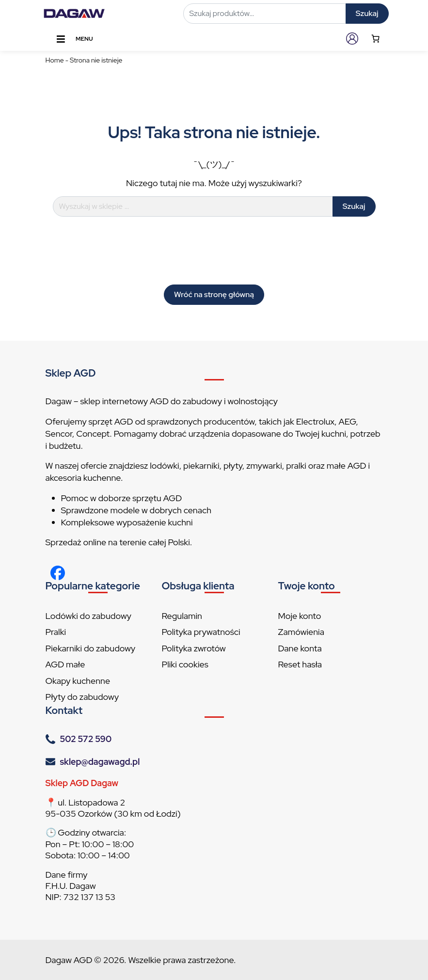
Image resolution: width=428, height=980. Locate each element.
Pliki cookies (185, 664)
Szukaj (367, 13)
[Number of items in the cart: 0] (375, 39)
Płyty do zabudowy (82, 697)
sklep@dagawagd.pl (100, 762)
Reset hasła (300, 664)
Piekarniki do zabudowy (91, 648)
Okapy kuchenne (78, 681)
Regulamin (182, 616)
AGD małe (65, 664)
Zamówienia (301, 632)
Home (55, 60)
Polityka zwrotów (194, 648)
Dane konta (300, 648)
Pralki (56, 632)
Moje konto (300, 616)
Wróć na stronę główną (214, 294)
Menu (74, 39)
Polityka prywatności (201, 632)
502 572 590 (86, 739)
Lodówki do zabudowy (88, 616)
